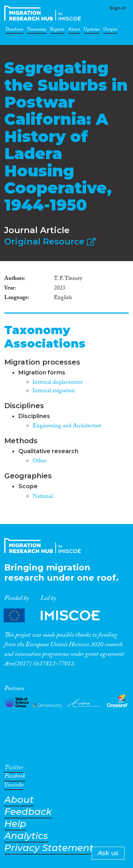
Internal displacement (58, 383)
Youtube (14, 786)
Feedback (28, 812)
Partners (58, 615)
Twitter (14, 769)
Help (15, 824)
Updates (92, 30)
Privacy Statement (49, 848)
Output (110, 30)
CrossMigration (44, 13)
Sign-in (118, 8)
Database (14, 30)
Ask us (108, 853)
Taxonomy (37, 30)
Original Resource (50, 241)
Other (40, 461)
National (43, 497)
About (74, 30)
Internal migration (54, 391)
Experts (57, 30)
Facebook (15, 777)
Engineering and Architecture (67, 426)
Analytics (26, 836)
